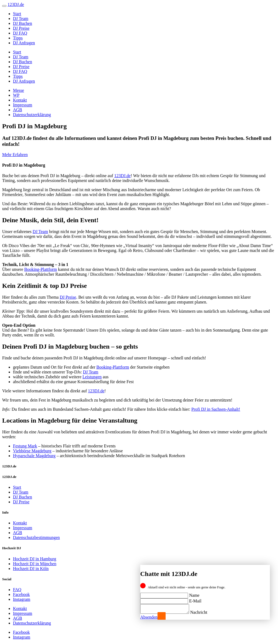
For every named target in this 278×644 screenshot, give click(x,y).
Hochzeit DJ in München (35, 564)
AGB (18, 110)
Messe (19, 90)
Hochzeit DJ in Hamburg (35, 559)
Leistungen (92, 377)
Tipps (18, 38)
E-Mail (195, 599)
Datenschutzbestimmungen (36, 537)
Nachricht (204, 612)
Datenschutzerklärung (32, 115)
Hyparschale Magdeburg (34, 456)
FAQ (17, 590)
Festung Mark (25, 446)
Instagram (22, 599)
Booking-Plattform (41, 269)
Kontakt (20, 100)
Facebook (21, 594)
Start (17, 14)
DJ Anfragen (24, 43)
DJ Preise (21, 28)
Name (194, 594)
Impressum (23, 105)
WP (16, 95)
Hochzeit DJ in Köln (31, 569)
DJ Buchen (23, 23)
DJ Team (21, 18)
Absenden (149, 617)
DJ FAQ (20, 33)
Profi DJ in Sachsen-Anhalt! (216, 409)
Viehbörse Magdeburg (32, 451)
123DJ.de (123, 176)
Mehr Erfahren (15, 155)
